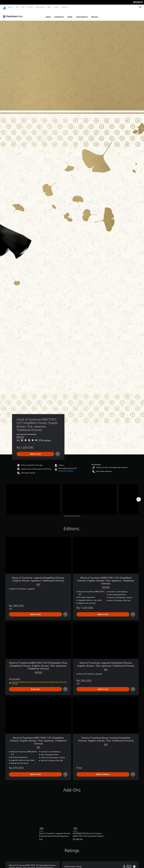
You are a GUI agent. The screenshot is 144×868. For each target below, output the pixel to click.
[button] (66, 468)
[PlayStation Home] (4, 7)
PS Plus (30, 7)
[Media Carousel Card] (33, 497)
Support (64, 7)
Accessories (40, 7)
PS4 (23, 7)
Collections (59, 14)
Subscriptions (82, 14)
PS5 (17, 7)
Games (10, 7)
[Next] (139, 497)
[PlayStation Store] (13, 14)
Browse (95, 14)
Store (56, 7)
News (49, 7)
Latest (48, 14)
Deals (70, 14)
